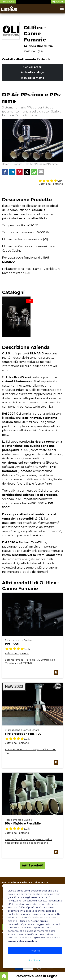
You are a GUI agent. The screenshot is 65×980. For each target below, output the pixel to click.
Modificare (34, 960)
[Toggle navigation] (62, 9)
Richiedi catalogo (32, 72)
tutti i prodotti (32, 866)
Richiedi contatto (33, 78)
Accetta (35, 951)
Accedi (58, 2)
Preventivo (8, 2)
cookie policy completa (22, 941)
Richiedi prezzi (32, 67)
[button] (5, 172)
